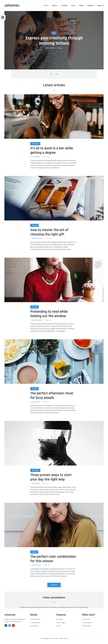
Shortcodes (60, 619)
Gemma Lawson (37, 238)
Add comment (50, 48)
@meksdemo (58, 598)
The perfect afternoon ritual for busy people (52, 396)
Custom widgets (61, 623)
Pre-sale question (87, 623)
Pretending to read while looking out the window (49, 314)
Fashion (34, 552)
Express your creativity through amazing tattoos (54, 41)
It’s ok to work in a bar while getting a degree (52, 151)
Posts (73, 5)
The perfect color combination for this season (53, 559)
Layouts (54, 5)
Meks (48, 638)
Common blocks (35, 619)
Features (90, 5)
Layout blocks (34, 626)
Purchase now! (86, 626)
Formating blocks (35, 623)
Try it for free (86, 619)
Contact (59, 626)
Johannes (12, 5)
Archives (64, 5)
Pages (81, 5)
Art (54, 33)
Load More (54, 585)
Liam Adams (36, 157)
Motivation (35, 144)
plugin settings (83, 607)
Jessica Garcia (36, 565)
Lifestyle (35, 225)
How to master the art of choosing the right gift (49, 232)
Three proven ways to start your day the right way (51, 477)
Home (46, 5)
